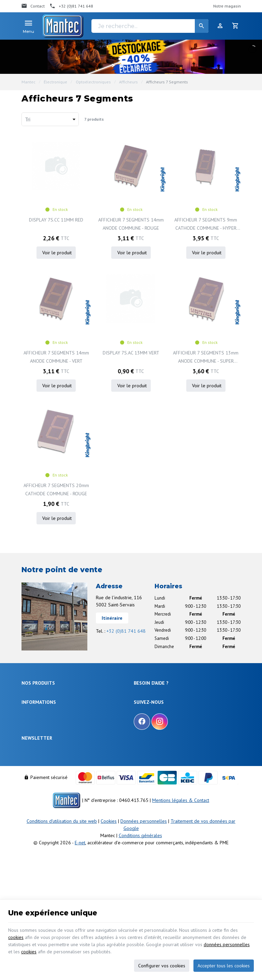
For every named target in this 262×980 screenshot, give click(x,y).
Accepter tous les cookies (224, 966)
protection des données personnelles (75, 862)
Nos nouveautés (37, 795)
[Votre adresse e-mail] (131, 843)
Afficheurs (128, 82)
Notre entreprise (37, 778)
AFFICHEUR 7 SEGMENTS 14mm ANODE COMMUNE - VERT (56, 357)
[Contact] (33, 6)
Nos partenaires (36, 811)
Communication (36, 745)
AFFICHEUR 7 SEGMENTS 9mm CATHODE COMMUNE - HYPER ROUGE (206, 224)
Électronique (55, 82)
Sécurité (29, 712)
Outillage (30, 728)
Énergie (28, 704)
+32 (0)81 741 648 (126, 631)
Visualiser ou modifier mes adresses (168, 734)
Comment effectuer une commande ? (169, 695)
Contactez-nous (36, 803)
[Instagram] (160, 785)
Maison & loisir (36, 753)
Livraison (142, 704)
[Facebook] (142, 785)
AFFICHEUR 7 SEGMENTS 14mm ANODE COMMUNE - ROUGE (131, 224)
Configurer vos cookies (162, 966)
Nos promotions (36, 786)
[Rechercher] (202, 26)
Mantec (28, 82)
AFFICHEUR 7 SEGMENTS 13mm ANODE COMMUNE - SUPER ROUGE (206, 357)
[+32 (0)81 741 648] (71, 6)
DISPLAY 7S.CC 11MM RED (56, 220)
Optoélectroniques (93, 82)
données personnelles (227, 944)
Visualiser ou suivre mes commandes (169, 726)
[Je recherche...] (150, 26)
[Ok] (232, 843)
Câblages (30, 736)
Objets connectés (38, 720)
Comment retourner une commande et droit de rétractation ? (178, 715)
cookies (16, 937)
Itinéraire (112, 618)
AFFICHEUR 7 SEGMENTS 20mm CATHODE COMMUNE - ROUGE (56, 489)
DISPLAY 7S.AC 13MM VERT (131, 353)
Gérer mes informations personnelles (169, 743)
